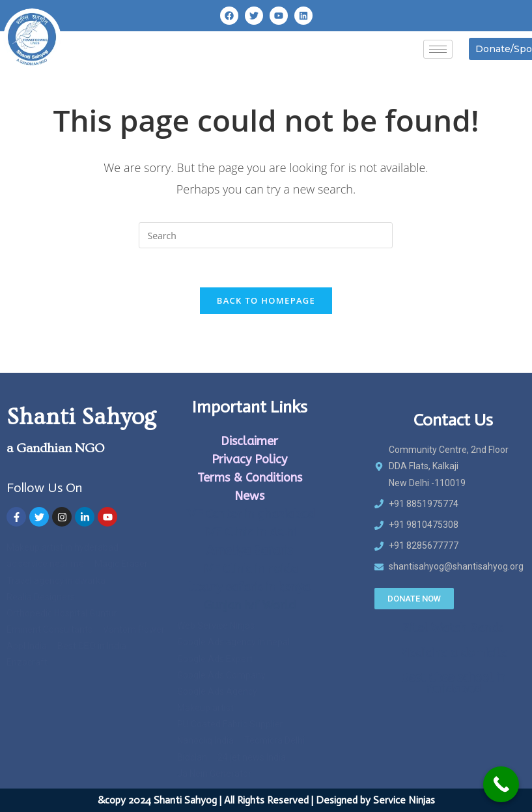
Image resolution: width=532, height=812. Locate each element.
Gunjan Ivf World (250, 605)
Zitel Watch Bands (453, 628)
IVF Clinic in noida (250, 569)
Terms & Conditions (250, 478)
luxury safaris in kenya (249, 587)
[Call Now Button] (501, 784)
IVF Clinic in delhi (250, 532)
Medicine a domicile (453, 653)
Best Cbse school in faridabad (453, 684)
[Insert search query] (266, 235)
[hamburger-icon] (438, 49)
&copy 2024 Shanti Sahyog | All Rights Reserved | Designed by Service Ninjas (266, 800)
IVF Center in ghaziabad (250, 514)
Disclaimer (249, 441)
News (249, 496)
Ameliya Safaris (249, 551)
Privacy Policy (249, 459)
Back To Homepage (266, 300)
